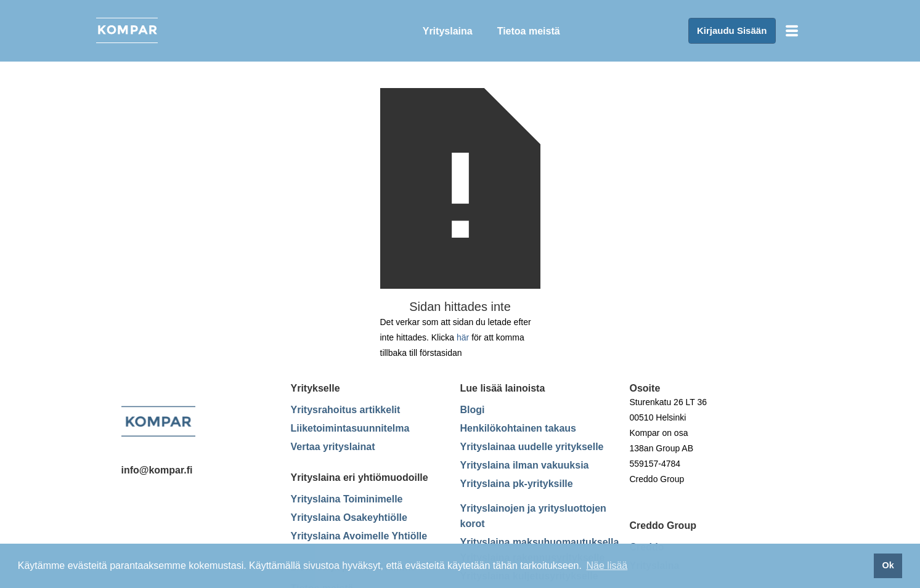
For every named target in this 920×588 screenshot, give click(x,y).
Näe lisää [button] (607, 566)
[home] (176, 31)
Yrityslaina (448, 31)
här (463, 337)
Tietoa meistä (529, 31)
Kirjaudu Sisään (732, 30)
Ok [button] (888, 565)
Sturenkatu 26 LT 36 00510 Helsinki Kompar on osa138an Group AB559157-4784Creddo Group (669, 441)
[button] (792, 31)
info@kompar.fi (157, 470)
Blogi (473, 410)
